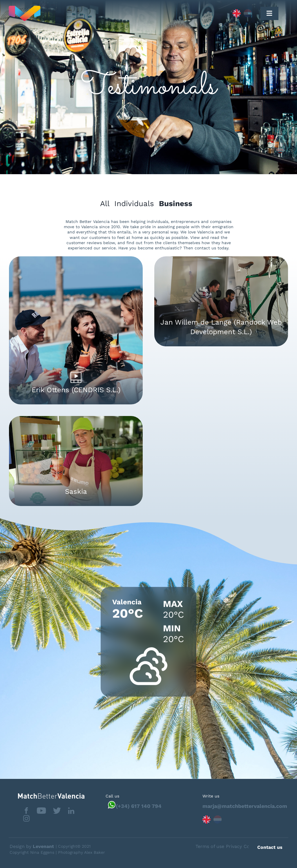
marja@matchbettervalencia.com (245, 806)
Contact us (270, 847)
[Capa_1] (91, 13)
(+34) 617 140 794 (139, 806)
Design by (32, 846)
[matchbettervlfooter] (47, 796)
